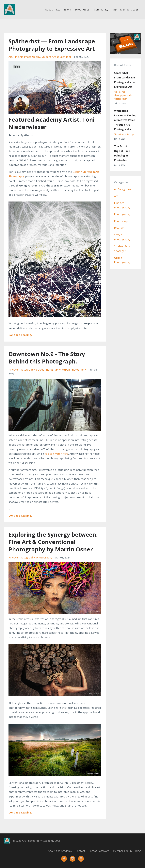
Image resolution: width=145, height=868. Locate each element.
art (10, 57)
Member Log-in (122, 851)
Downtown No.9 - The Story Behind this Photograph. (47, 358)
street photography (48, 370)
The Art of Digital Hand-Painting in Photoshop (123, 153)
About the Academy (60, 851)
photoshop (121, 221)
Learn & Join (64, 9)
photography (44, 557)
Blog (138, 851)
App (114, 9)
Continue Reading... (21, 335)
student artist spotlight (56, 57)
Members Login (130, 9)
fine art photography (27, 57)
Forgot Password (99, 851)
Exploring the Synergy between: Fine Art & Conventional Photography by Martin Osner (53, 542)
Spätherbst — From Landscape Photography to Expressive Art (52, 45)
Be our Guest (82, 9)
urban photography (74, 370)
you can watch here (56, 454)
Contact (80, 851)
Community (101, 9)
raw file (119, 228)
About (49, 9)
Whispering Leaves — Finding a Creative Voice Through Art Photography (125, 120)
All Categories (123, 189)
